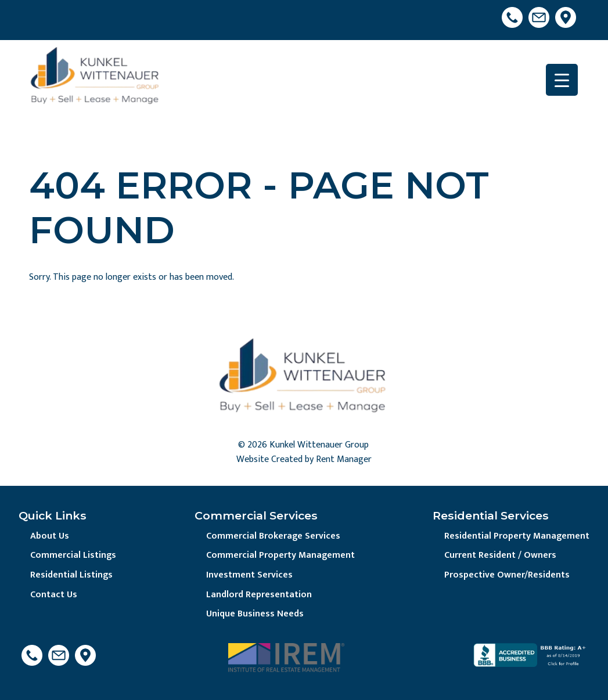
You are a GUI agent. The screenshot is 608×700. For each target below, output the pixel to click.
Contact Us (54, 595)
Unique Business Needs (255, 614)
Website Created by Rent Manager (304, 459)
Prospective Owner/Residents (507, 575)
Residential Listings (71, 575)
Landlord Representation (259, 595)
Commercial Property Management (280, 555)
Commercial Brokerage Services (273, 536)
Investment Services (249, 575)
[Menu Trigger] (562, 80)
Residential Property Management (517, 536)
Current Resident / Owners (500, 555)
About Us (50, 536)
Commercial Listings (73, 555)
